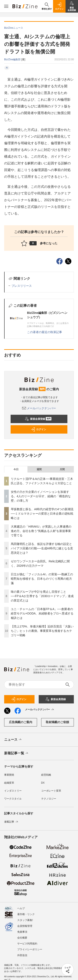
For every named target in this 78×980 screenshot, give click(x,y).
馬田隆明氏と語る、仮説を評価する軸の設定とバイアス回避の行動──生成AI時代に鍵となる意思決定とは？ (42, 548)
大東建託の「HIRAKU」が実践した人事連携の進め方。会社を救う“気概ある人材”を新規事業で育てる (41, 531)
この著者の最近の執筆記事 (45, 332)
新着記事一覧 (17, 753)
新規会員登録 (38, 419)
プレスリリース (22, 286)
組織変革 (9, 783)
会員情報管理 (25, 926)
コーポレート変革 (51, 791)
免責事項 (22, 932)
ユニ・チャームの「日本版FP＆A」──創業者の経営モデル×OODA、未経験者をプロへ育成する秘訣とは (42, 613)
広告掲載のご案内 (21, 722)
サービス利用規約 (27, 944)
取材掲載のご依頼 (57, 722)
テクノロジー (49, 799)
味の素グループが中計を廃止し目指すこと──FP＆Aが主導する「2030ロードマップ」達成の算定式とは (42, 596)
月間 (62, 469)
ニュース (13, 740)
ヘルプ (21, 908)
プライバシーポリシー (30, 949)
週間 (39, 469)
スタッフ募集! (25, 920)
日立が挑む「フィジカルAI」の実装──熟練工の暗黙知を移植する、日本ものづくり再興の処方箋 (42, 579)
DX (43, 783)
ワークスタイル (13, 799)
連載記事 (12, 822)
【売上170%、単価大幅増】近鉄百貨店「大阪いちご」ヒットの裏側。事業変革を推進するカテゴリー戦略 (42, 631)
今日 (16, 469)
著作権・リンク (26, 914)
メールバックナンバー (39, 408)
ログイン (38, 429)
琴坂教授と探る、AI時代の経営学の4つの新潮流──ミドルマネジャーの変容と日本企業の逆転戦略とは (42, 514)
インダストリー (13, 791)
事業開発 (9, 775)
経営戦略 (46, 775)
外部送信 (22, 955)
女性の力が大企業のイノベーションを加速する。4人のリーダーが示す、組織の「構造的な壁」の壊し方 (41, 496)
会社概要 (22, 938)
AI (7, 68)
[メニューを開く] (6, 6)
